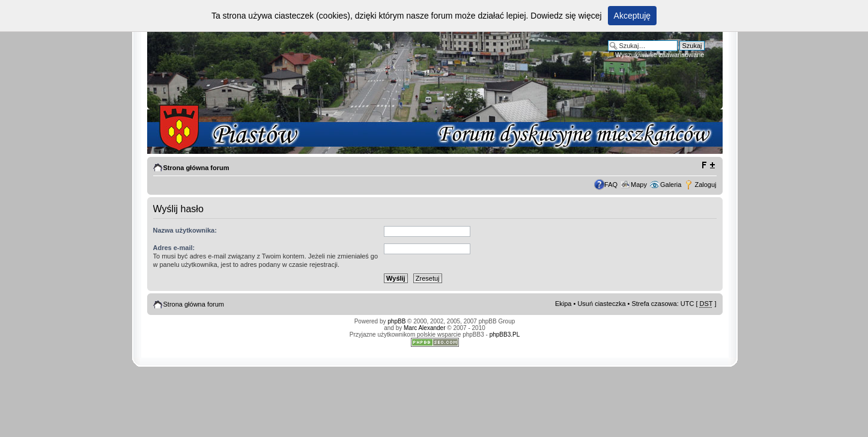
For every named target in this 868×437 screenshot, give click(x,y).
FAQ (611, 185)
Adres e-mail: (174, 248)
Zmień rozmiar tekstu (708, 165)
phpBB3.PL (505, 335)
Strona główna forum (196, 168)
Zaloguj (705, 185)
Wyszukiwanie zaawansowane (660, 55)
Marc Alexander (424, 328)
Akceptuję (632, 16)
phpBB (396, 321)
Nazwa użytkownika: (185, 230)
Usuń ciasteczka (601, 304)
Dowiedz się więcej (566, 16)
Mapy (639, 185)
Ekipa (563, 304)
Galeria (671, 185)
